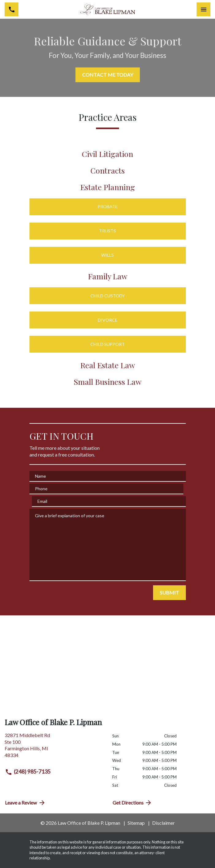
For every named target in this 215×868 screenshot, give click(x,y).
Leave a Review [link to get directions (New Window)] (25, 803)
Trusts (107, 231)
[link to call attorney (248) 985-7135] (12, 9)
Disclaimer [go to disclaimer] (163, 823)
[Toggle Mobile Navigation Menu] (203, 9)
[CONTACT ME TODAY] (108, 75)
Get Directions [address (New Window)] (132, 803)
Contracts (108, 170)
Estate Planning (108, 187)
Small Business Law (107, 382)
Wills (107, 255)
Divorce (108, 320)
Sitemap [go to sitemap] (136, 823)
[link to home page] (108, 9)
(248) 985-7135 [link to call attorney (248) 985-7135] (28, 772)
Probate (108, 206)
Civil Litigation (107, 154)
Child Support (108, 344)
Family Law (108, 276)
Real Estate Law (108, 365)
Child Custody (108, 296)
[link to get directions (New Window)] (54, 748)
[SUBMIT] (169, 593)
